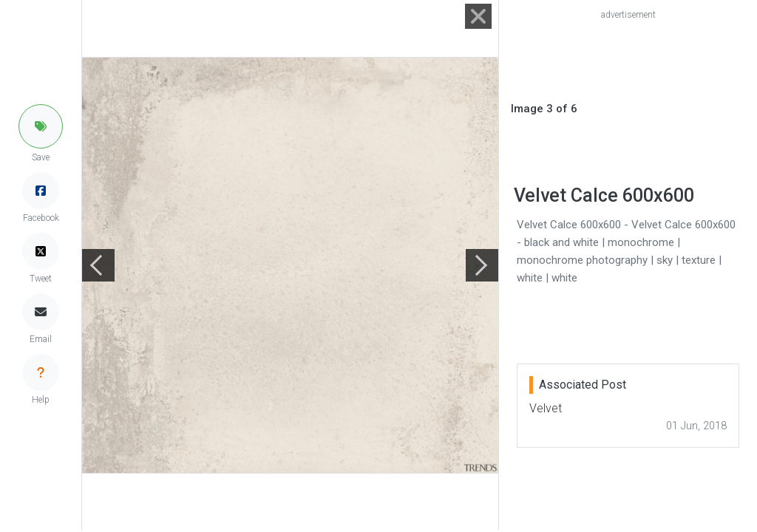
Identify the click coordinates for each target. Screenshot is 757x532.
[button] (41, 126)
